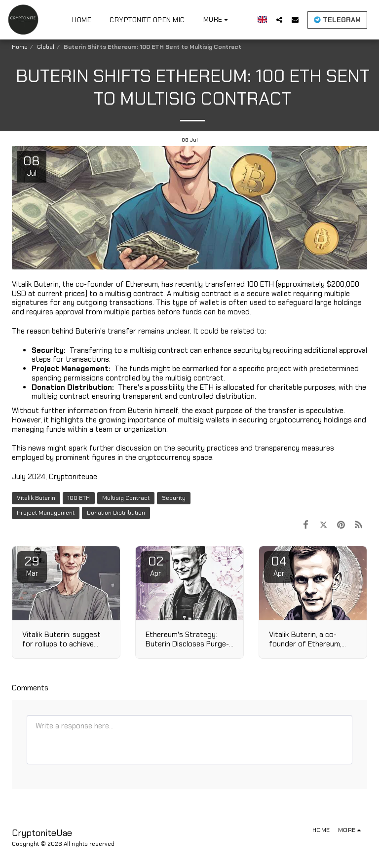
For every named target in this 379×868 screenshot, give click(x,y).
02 (155, 566)
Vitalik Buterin (36, 498)
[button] (279, 19)
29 (32, 566)
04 (279, 566)
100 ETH (79, 498)
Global (46, 47)
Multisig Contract (126, 498)
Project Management (46, 513)
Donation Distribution (116, 513)
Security (174, 498)
